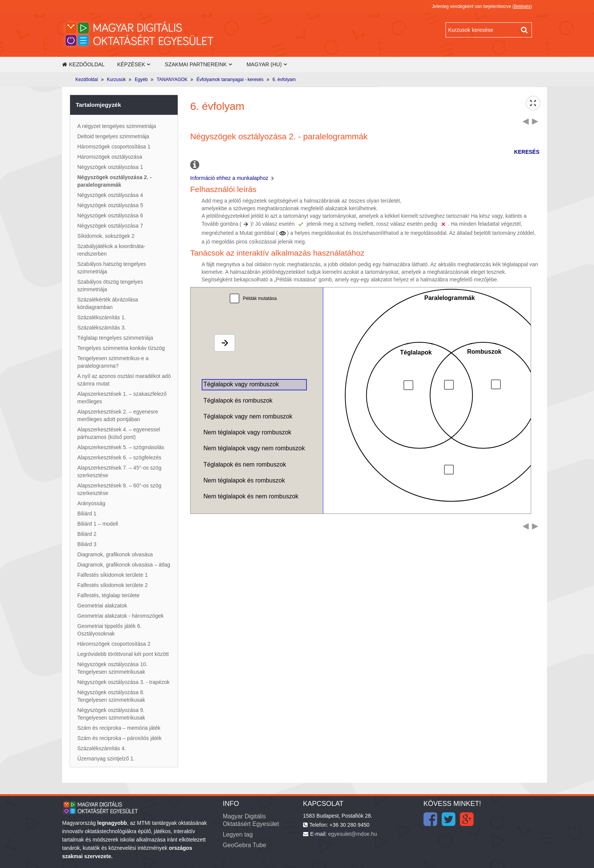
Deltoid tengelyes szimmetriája (113, 136)
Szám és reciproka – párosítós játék (120, 738)
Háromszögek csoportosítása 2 (114, 644)
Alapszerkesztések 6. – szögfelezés (119, 457)
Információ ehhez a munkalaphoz (233, 178)
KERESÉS (527, 152)
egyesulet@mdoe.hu (352, 834)
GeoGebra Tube (245, 845)
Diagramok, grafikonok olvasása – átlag (124, 565)
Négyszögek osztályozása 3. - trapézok (123, 682)
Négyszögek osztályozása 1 (110, 167)
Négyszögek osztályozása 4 (110, 195)
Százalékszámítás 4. (102, 748)
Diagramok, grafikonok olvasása (115, 554)
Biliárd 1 (87, 514)
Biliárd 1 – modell (98, 524)
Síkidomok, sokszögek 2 (106, 236)
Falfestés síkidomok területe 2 (113, 585)
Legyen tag (238, 834)
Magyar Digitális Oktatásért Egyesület (251, 820)
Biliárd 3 (87, 544)
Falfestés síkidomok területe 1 (113, 575)
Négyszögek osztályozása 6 (110, 215)
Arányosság (91, 503)
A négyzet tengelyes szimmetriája (117, 126)
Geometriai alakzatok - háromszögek (120, 616)
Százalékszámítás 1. (102, 317)
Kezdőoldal (83, 64)
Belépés (522, 6)
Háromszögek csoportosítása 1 (114, 147)
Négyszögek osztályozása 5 (110, 205)
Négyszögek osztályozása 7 (110, 226)
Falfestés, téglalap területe (108, 595)
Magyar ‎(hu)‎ (264, 64)
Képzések (131, 64)
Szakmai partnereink (196, 64)
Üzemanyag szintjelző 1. (106, 759)
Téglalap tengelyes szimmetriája (115, 338)
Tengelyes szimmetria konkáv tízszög (121, 348)
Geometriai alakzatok (102, 606)
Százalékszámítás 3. (102, 328)
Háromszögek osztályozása (110, 157)
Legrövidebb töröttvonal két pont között (123, 654)
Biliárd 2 (87, 534)
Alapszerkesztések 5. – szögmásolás (121, 447)
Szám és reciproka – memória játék (119, 728)
